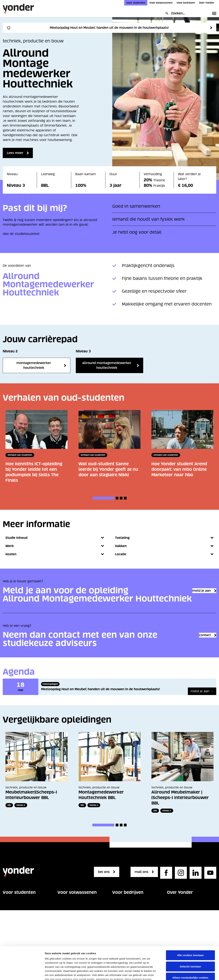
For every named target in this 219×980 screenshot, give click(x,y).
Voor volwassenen (161, 3)
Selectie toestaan (190, 934)
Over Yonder (207, 3)
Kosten (55, 554)
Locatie (164, 554)
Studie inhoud (55, 538)
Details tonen (53, 973)
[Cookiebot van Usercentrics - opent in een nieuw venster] (22, 973)
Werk (55, 546)
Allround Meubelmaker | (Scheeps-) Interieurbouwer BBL (180, 806)
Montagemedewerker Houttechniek (34, 365)
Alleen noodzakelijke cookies (190, 945)
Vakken (164, 546)
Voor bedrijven (186, 3)
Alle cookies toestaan (190, 923)
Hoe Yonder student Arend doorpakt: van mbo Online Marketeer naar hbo (179, 469)
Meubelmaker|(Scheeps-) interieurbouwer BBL (31, 803)
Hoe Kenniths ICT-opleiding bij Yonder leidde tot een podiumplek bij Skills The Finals (34, 472)
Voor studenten (136, 3)
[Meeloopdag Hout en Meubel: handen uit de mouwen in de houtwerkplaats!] (202, 699)
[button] (103, 498)
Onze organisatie (180, 912)
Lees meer (17, 153)
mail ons (143, 880)
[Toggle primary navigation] (214, 13)
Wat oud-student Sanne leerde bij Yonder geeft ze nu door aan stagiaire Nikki (108, 469)
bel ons (105, 880)
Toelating (164, 538)
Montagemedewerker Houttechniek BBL (101, 803)
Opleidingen (12, 912)
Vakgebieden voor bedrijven (134, 912)
